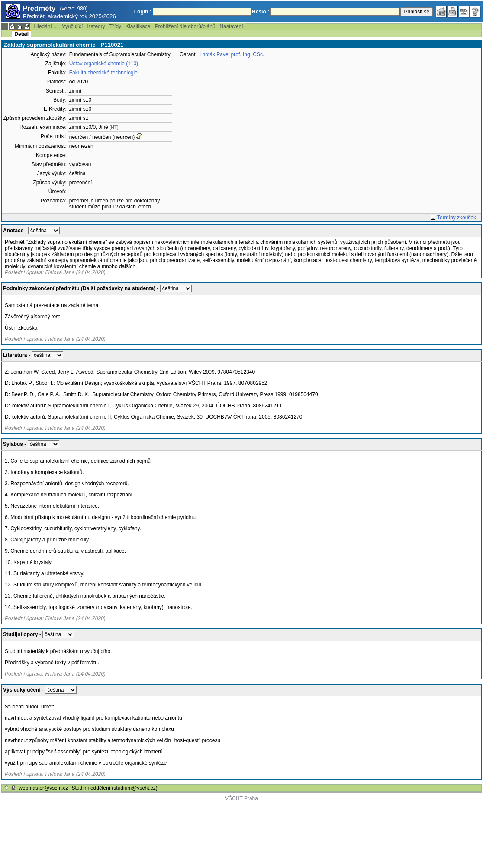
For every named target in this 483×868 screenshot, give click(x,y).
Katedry (96, 26)
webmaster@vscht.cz (43, 788)
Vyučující (72, 26)
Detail (21, 34)
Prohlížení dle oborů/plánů (185, 26)
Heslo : (261, 12)
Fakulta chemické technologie (103, 73)
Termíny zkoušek (457, 218)
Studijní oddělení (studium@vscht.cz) (115, 788)
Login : (143, 12)
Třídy (115, 26)
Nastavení (232, 26)
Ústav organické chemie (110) (104, 64)
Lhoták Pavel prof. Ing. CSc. (232, 54)
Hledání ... (46, 26)
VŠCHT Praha (241, 798)
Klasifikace (138, 26)
